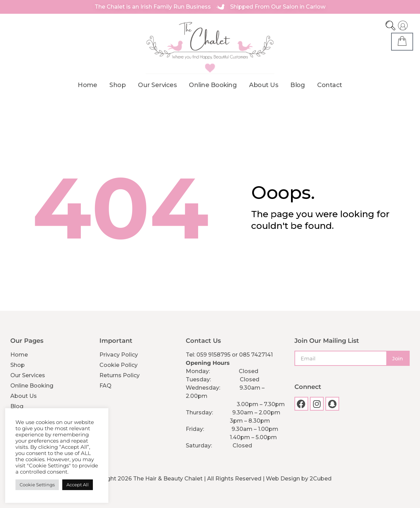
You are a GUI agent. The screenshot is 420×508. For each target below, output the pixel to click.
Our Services (157, 85)
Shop (117, 85)
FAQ (105, 385)
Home (87, 85)
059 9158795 (213, 354)
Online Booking (213, 85)
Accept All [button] (78, 485)
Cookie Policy (119, 365)
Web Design (283, 478)
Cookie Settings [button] (37, 485)
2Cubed (321, 478)
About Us (263, 85)
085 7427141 (256, 354)
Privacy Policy (119, 354)
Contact (330, 85)
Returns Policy (120, 375)
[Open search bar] (390, 25)
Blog (298, 85)
